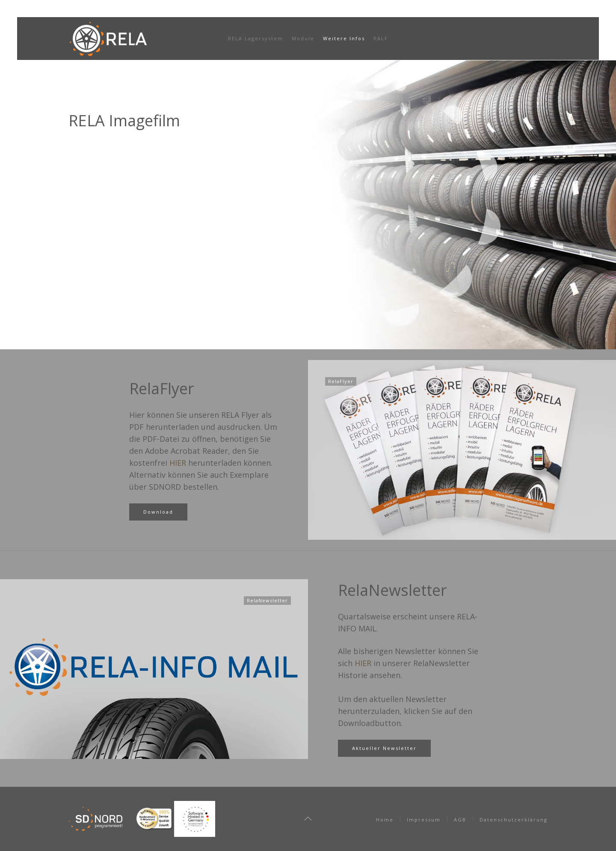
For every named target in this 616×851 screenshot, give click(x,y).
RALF (381, 38)
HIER (178, 463)
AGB (460, 820)
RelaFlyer (162, 388)
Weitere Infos (344, 38)
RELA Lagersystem (256, 38)
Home (385, 820)
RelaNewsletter (392, 590)
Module (303, 38)
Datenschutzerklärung (514, 820)
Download (158, 512)
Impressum (424, 820)
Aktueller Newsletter (384, 748)
